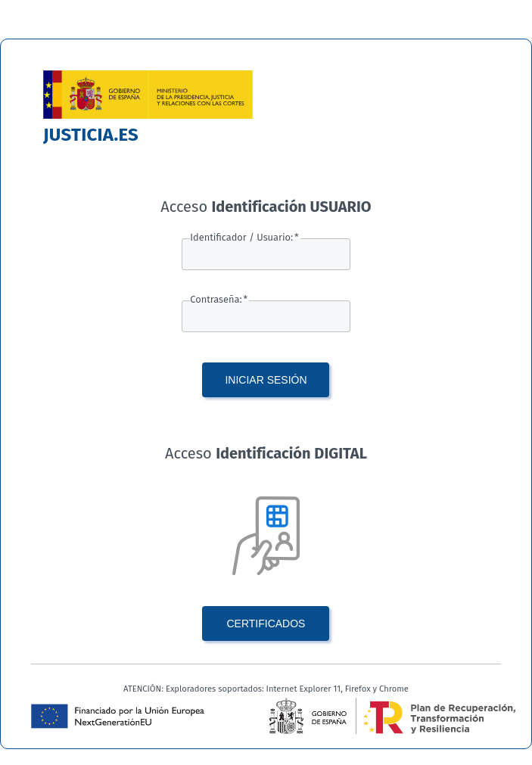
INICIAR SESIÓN (266, 380)
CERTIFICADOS (266, 624)
